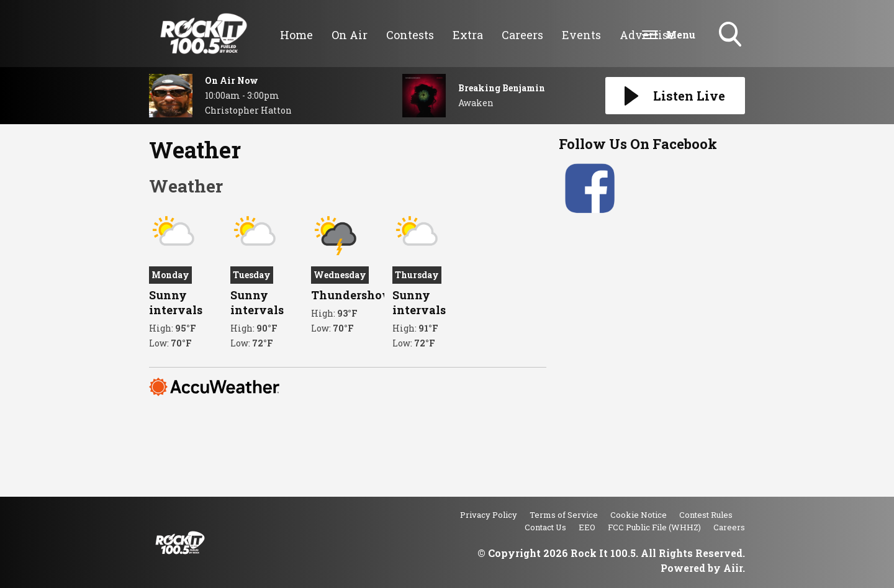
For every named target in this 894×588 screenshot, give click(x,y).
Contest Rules (706, 515)
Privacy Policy (489, 515)
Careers (522, 35)
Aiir (733, 568)
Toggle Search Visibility (731, 35)
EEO (587, 527)
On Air (350, 35)
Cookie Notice (639, 515)
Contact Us (545, 527)
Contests (410, 35)
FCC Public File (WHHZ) (654, 527)
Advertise (647, 35)
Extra (468, 35)
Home (296, 35)
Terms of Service (564, 515)
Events (581, 35)
